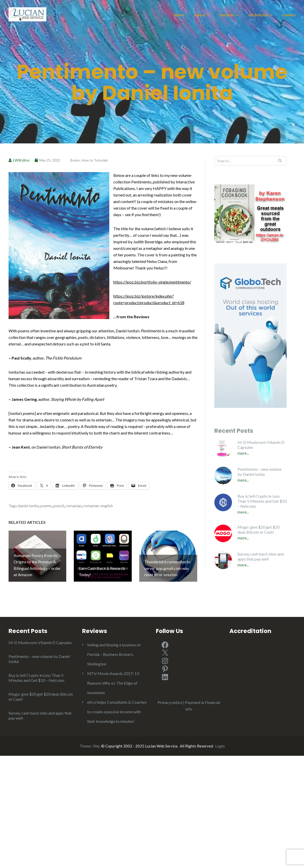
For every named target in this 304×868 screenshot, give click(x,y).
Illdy (96, 746)
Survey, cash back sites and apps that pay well (261, 556)
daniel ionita (28, 506)
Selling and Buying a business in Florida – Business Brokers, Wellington (114, 654)
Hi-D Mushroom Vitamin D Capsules (261, 445)
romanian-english (98, 506)
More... (243, 453)
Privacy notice (170, 702)
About (200, 15)
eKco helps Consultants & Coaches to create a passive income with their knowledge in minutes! (117, 712)
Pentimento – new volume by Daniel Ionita (260, 472)
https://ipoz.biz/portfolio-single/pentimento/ (152, 282)
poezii (59, 506)
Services (227, 15)
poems (46, 506)
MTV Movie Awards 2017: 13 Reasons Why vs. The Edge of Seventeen (113, 683)
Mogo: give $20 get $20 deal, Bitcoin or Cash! (259, 529)
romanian (74, 506)
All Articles (258, 15)
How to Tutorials (95, 160)
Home (179, 15)
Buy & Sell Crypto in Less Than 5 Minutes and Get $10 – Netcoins (262, 501)
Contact (289, 15)
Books (75, 160)
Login (220, 746)
